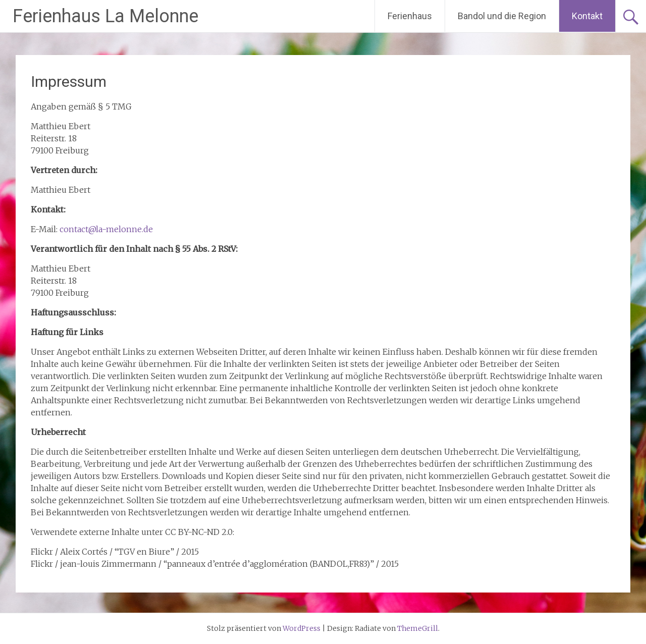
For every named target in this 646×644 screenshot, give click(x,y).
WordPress (302, 628)
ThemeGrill (418, 628)
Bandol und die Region (502, 16)
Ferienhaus (410, 16)
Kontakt (587, 16)
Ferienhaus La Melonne (105, 16)
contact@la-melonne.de (106, 229)
